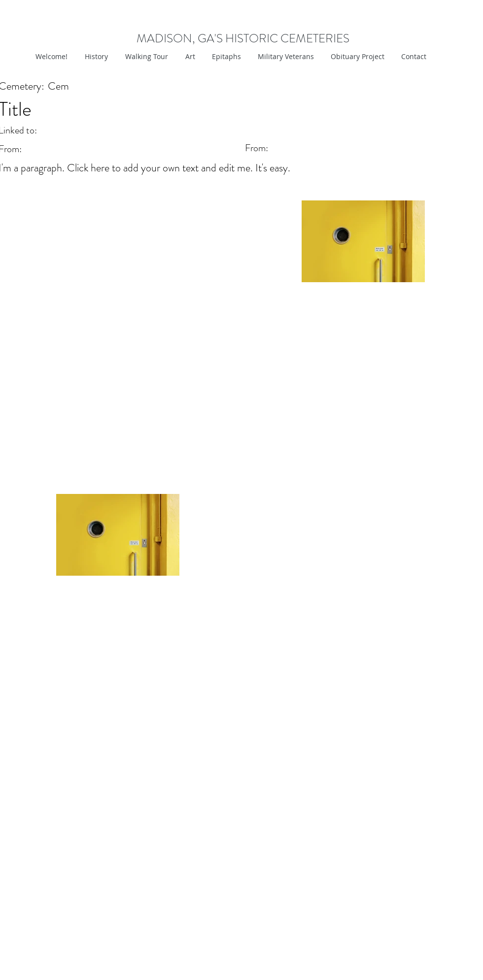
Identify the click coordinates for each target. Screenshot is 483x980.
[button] (189, 57)
